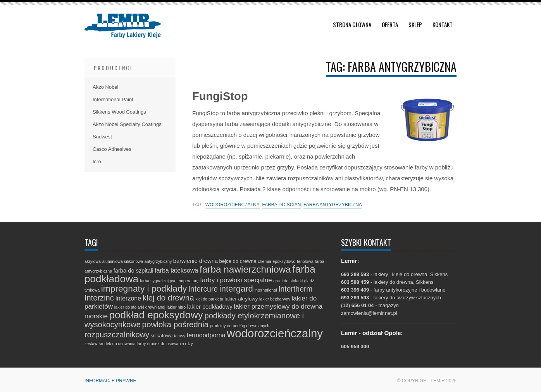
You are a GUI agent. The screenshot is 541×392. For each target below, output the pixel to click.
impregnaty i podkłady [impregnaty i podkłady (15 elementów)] (144, 288)
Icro (97, 161)
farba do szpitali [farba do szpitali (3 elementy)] (134, 271)
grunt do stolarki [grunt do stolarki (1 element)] (288, 281)
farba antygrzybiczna (333, 205)
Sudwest (102, 137)
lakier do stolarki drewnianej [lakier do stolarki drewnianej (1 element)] (140, 307)
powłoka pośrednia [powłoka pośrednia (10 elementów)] (175, 324)
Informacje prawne (110, 381)
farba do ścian (281, 205)
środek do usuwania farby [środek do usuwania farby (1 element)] (122, 344)
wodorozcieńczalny (233, 205)
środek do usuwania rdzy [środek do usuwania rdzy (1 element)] (170, 344)
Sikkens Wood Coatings (119, 112)
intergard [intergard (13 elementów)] (236, 289)
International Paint (113, 99)
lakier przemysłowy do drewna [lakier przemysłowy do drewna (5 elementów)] (278, 307)
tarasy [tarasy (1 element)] (180, 336)
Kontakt (443, 24)
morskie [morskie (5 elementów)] (96, 316)
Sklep (415, 24)
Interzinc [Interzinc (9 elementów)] (99, 298)
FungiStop (220, 96)
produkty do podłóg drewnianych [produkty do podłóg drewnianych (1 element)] (240, 326)
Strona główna (352, 24)
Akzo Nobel (105, 87)
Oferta (390, 24)
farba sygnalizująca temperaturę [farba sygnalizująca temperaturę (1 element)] (169, 281)
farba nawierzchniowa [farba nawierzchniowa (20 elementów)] (245, 269)
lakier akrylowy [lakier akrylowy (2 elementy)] (241, 299)
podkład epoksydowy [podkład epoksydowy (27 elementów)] (156, 315)
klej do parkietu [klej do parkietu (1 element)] (209, 299)
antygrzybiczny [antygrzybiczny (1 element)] (158, 261)
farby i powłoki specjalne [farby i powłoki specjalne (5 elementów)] (236, 280)
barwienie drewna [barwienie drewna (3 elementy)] (196, 261)
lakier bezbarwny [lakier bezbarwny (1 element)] (275, 299)
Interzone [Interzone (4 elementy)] (128, 298)
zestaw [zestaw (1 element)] (91, 344)
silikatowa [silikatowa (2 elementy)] (162, 336)
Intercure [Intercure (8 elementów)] (203, 289)
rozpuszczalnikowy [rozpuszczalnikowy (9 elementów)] (117, 335)
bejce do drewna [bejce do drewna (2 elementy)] (238, 261)
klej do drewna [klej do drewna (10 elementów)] (168, 298)
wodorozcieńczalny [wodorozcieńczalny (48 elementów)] (275, 333)
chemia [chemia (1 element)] (264, 261)
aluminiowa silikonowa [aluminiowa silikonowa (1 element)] (123, 261)
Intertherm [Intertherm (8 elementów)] (295, 289)
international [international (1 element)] (266, 290)
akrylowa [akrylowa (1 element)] (93, 261)
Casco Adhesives (112, 149)
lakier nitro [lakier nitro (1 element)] (176, 307)
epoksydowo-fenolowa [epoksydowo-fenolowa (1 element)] (293, 261)
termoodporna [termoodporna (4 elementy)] (206, 335)
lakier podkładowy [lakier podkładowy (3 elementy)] (210, 307)
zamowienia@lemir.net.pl (369, 313)
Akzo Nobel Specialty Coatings (127, 124)
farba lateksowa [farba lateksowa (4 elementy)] (176, 270)
